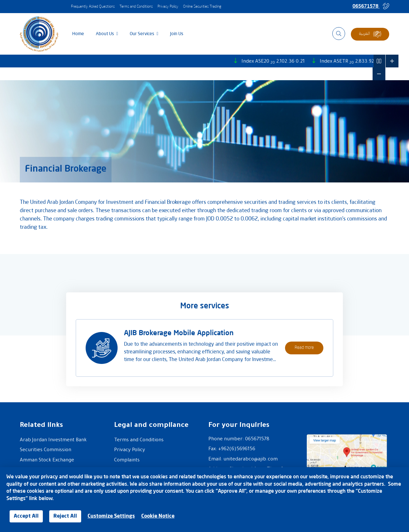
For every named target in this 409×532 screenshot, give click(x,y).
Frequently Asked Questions (93, 7)
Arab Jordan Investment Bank (53, 440)
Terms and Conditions (136, 7)
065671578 (371, 6)
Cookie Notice (158, 516)
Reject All (65, 516)
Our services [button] (143, 34)
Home (78, 34)
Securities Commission (46, 450)
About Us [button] (105, 34)
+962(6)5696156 (237, 449)
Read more (304, 348)
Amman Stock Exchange (47, 461)
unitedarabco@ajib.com (251, 460)
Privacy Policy (168, 7)
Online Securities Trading (202, 7)
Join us (177, 34)
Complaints (127, 461)
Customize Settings (111, 516)
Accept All (26, 516)
